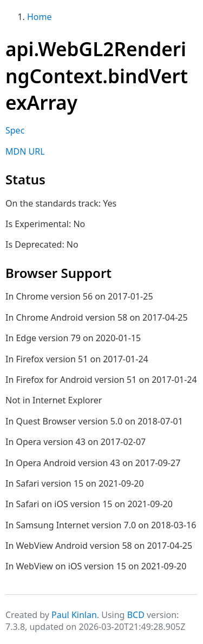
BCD (136, 615)
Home (40, 17)
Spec (15, 130)
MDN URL (25, 151)
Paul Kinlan (74, 615)
